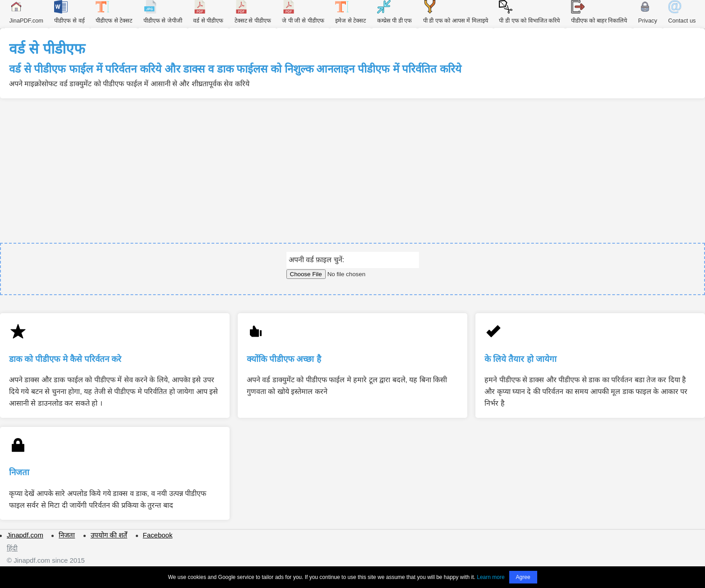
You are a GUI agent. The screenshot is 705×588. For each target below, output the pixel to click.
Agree (523, 577)
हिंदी (12, 548)
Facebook (158, 535)
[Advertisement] (353, 166)
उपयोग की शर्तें (109, 535)
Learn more (491, 577)
